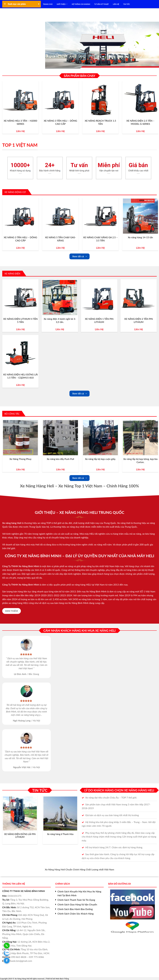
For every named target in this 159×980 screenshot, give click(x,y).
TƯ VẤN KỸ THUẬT (102, 4)
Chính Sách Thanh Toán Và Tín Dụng (76, 900)
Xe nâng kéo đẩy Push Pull (60, 459)
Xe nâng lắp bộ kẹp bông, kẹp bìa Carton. (140, 460)
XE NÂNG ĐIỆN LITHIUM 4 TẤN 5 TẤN (20, 320)
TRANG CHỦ (48, 4)
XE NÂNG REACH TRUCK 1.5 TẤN (100, 122)
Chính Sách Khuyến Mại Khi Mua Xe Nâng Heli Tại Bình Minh (79, 893)
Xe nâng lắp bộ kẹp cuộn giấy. (101, 459)
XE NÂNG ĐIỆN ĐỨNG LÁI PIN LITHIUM (20, 836)
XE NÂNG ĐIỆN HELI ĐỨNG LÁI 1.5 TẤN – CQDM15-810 (20, 376)
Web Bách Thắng (62, 979)
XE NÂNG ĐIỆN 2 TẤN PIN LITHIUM (139, 320)
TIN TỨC (127, 4)
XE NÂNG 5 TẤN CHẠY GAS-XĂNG (60, 239)
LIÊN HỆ (116, 4)
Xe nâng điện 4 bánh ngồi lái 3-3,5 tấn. (60, 320)
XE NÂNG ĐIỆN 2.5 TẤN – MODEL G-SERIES (140, 122)
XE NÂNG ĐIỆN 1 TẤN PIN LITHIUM (99, 320)
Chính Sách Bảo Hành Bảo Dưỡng (75, 909)
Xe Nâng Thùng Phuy (20, 459)
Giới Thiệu (62, 4)
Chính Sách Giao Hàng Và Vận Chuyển (77, 904)
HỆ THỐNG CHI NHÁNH (81, 4)
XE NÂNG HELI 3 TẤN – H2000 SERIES (20, 122)
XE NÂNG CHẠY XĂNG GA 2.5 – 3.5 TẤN (100, 239)
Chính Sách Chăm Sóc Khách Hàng (76, 914)
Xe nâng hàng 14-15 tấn (140, 237)
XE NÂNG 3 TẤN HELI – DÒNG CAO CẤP (61, 122)
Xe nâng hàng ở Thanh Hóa (60, 834)
